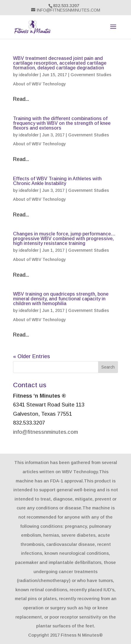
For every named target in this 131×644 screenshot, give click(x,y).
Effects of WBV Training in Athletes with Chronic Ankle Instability (57, 181)
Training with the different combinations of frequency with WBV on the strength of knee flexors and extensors (62, 123)
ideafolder (29, 75)
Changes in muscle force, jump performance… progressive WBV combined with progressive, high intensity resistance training (64, 239)
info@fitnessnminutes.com (45, 432)
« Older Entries (32, 356)
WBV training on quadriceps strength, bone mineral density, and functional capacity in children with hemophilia (61, 299)
